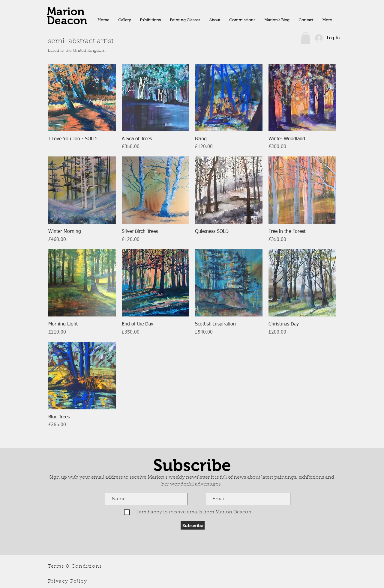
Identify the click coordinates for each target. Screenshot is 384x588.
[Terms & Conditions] (75, 566)
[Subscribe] (193, 525)
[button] (306, 38)
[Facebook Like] (302, 55)
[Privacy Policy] (68, 581)
